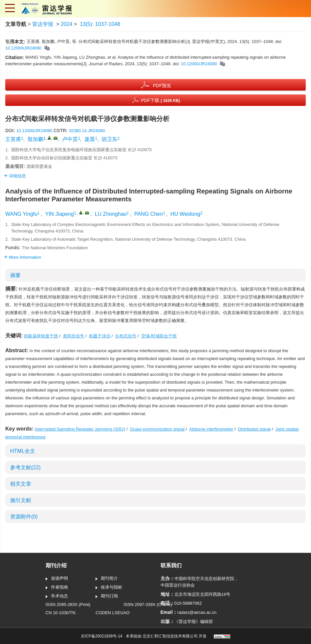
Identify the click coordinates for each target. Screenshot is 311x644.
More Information (22, 257)
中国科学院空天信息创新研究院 (204, 579)
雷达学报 (43, 24)
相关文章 (21, 484)
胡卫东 (109, 139)
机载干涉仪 (100, 336)
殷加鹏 (35, 139)
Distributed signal (254, 429)
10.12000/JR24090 (23, 48)
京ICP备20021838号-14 (102, 636)
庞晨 (90, 139)
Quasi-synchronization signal (157, 429)
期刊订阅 (107, 596)
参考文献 (25, 467)
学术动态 (57, 596)
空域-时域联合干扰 (159, 336)
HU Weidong (185, 214)
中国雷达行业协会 (178, 585)
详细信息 (15, 176)
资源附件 (24, 517)
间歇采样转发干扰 (41, 336)
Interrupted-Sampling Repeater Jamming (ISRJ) (80, 429)
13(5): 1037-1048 (100, 24)
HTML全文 (23, 451)
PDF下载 (160, 100)
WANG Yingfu (21, 214)
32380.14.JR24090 (87, 131)
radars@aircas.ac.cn (197, 612)
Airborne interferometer (211, 429)
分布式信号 (126, 336)
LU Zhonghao (111, 214)
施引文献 (21, 500)
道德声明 (57, 579)
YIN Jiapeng (59, 214)
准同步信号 (73, 336)
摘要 (15, 275)
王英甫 (13, 139)
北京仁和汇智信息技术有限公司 (170, 636)
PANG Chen (149, 214)
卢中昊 (70, 139)
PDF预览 (162, 86)
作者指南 (57, 588)
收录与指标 (109, 588)
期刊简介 (107, 579)
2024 (67, 24)
